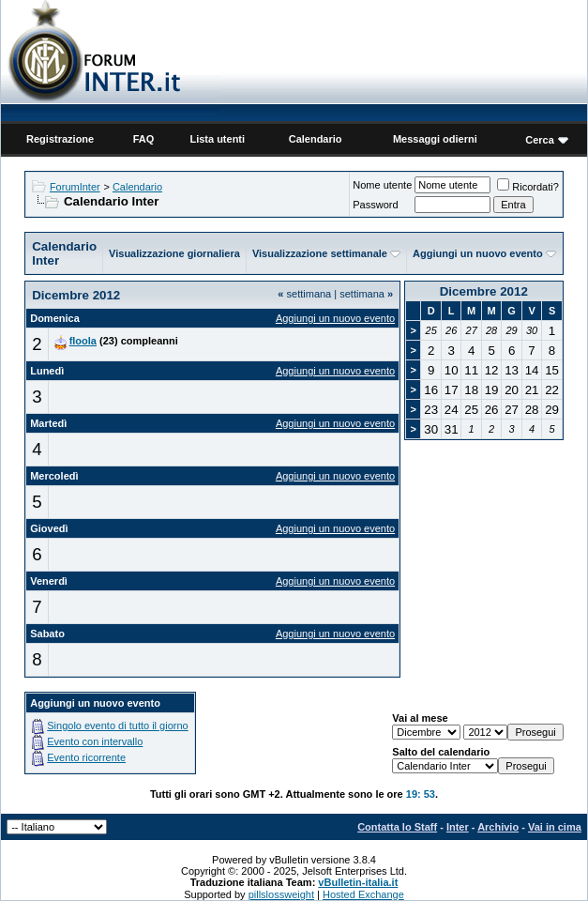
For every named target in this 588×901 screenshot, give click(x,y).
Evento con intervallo (95, 741)
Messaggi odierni (435, 139)
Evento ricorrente (86, 757)
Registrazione (60, 139)
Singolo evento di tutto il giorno (117, 725)
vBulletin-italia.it (358, 882)
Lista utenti (217, 139)
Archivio (498, 827)
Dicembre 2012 (484, 291)
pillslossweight (281, 894)
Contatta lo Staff (397, 827)
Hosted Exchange (363, 894)
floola (83, 341)
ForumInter (75, 187)
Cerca (540, 140)
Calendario (316, 139)
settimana (304, 294)
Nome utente (382, 185)
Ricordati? (528, 187)
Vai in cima (555, 827)
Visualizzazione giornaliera (174, 253)
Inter (458, 827)
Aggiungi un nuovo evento (478, 253)
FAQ (144, 139)
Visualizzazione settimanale (320, 253)
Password (375, 205)
